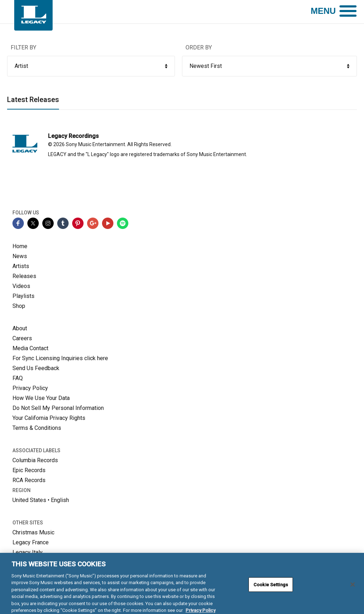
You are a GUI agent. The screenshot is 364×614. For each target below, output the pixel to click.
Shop (19, 306)
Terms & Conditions (37, 428)
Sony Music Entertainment (95, 144)
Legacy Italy (28, 552)
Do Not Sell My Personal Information (58, 408)
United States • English (41, 500)
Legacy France (31, 542)
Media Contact (30, 348)
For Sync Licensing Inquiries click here (60, 358)
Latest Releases (33, 100)
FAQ (18, 378)
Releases (24, 276)
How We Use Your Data (41, 398)
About (20, 328)
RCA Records (29, 480)
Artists (21, 266)
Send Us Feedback (36, 368)
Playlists (23, 296)
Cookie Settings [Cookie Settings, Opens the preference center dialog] (271, 588)
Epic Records (29, 470)
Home (20, 246)
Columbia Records (35, 460)
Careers (22, 338)
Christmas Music (33, 532)
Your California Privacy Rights (49, 418)
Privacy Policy (30, 388)
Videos (21, 286)
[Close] (353, 587)
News (20, 256)
